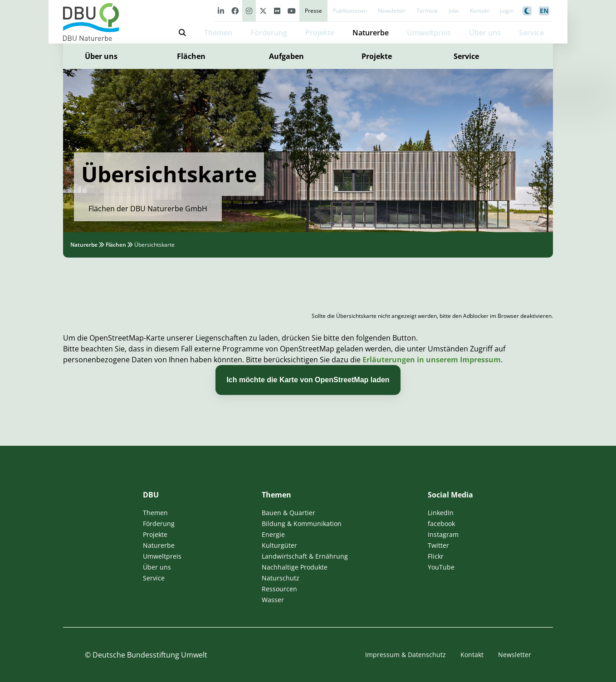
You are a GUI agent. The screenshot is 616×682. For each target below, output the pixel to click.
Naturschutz (281, 578)
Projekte (320, 33)
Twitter (438, 545)
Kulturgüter (279, 545)
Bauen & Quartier (288, 513)
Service (466, 56)
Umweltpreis (429, 33)
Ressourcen (279, 589)
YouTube (441, 567)
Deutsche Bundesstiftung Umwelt (150, 655)
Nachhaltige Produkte (295, 567)
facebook (441, 524)
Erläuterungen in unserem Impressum (432, 360)
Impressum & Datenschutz (406, 655)
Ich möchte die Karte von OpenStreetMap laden (308, 380)
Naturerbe (371, 33)
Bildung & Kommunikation (302, 524)
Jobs (454, 11)
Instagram (443, 534)
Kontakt (479, 11)
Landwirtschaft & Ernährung (305, 556)
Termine (427, 11)
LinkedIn (441, 513)
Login (507, 11)
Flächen (191, 56)
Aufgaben (286, 56)
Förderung (269, 33)
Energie (273, 534)
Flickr (436, 556)
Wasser (273, 600)
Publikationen (350, 11)
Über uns (101, 56)
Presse (313, 11)
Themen (218, 33)
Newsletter (392, 11)
